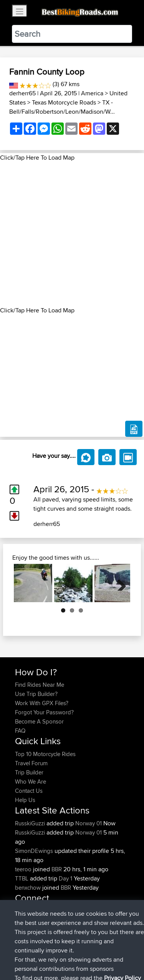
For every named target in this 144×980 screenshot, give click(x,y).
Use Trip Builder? (36, 694)
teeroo (24, 869)
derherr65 (22, 93)
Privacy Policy (118, 950)
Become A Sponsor (39, 721)
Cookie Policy (23, 960)
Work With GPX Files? (42, 703)
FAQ (20, 731)
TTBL (22, 878)
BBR (57, 869)
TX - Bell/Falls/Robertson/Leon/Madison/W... (62, 107)
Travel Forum (31, 763)
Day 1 (65, 878)
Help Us (25, 800)
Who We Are (31, 782)
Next (119, 583)
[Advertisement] (72, 234)
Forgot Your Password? (44, 712)
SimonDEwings (35, 851)
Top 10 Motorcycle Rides (45, 754)
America (92, 93)
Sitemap (87, 950)
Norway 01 (89, 823)
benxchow (29, 888)
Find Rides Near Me (40, 685)
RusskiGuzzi (31, 823)
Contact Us (29, 791)
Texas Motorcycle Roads (64, 102)
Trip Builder (29, 772)
